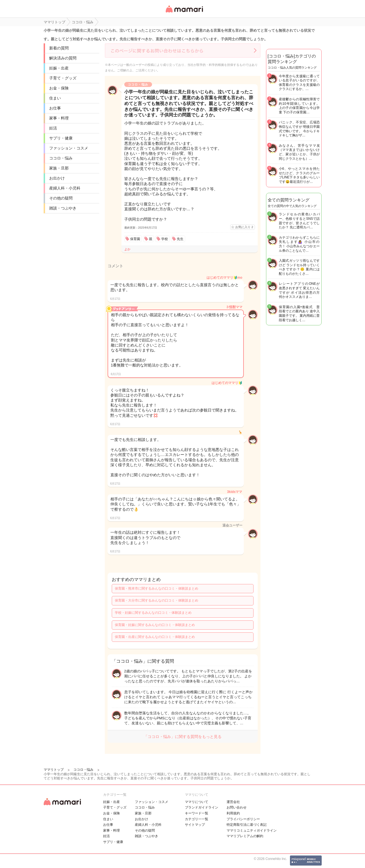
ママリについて (197, 802)
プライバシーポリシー (243, 819)
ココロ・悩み (61, 158)
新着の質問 (59, 48)
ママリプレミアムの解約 (245, 836)
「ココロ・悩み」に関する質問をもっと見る (183, 737)
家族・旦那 (59, 168)
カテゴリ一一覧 (197, 819)
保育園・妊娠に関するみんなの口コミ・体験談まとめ (155, 625)
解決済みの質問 (63, 58)
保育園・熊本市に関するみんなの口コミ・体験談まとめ (157, 588)
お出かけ (57, 178)
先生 (180, 239)
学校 (165, 239)
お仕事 (55, 108)
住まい (55, 98)
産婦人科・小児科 (65, 188)
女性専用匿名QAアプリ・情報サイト (184, 13)
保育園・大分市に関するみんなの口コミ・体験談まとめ (157, 600)
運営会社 (233, 802)
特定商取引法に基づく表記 (247, 825)
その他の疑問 (61, 198)
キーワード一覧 (197, 813)
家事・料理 (59, 118)
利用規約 (233, 813)
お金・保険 (59, 88)
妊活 (53, 128)
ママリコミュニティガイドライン (252, 830)
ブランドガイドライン (202, 807)
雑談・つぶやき (63, 208)
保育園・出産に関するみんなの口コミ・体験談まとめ (155, 637)
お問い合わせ (237, 807)
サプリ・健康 (61, 138)
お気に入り (244, 227)
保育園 (135, 239)
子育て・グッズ (63, 78)
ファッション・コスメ (69, 148)
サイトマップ (195, 825)
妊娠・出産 (59, 68)
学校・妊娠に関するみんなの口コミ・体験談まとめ (153, 613)
